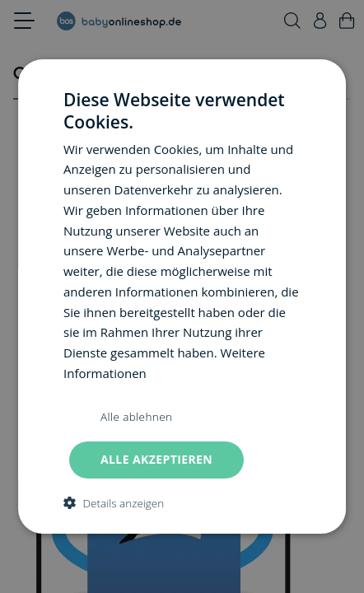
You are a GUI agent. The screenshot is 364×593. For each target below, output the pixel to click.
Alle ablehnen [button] (136, 417)
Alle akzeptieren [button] (156, 459)
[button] (114, 503)
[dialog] (182, 296)
